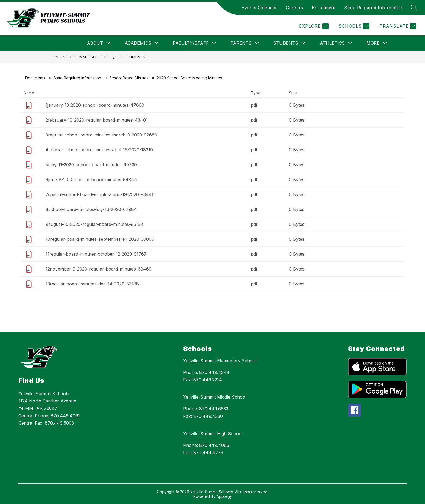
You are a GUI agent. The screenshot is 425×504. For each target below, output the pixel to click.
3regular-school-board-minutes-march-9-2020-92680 (101, 135)
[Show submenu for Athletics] (332, 43)
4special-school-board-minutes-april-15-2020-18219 (99, 150)
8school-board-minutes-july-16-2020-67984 (91, 209)
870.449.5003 (59, 423)
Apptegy (224, 496)
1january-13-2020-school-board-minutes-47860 (95, 105)
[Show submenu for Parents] (241, 43)
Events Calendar (259, 8)
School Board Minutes (129, 78)
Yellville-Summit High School (213, 434)
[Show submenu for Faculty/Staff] (191, 43)
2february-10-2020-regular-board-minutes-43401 (97, 120)
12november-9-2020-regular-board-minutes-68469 (99, 269)
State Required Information (374, 8)
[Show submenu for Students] (286, 43)
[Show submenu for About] (95, 43)
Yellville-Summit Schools (82, 57)
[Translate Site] (397, 26)
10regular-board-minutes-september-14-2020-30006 (100, 239)
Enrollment (324, 8)
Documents (133, 57)
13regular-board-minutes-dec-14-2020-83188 (92, 284)
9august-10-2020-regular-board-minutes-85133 (94, 224)
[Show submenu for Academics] (138, 43)
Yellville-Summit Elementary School (220, 361)
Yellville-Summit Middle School (215, 397)
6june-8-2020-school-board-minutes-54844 (91, 180)
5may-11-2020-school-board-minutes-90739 (91, 165)
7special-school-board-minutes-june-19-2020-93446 (100, 194)
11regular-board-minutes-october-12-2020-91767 (96, 254)
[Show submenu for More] (373, 43)
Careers (295, 8)
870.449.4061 (65, 416)
